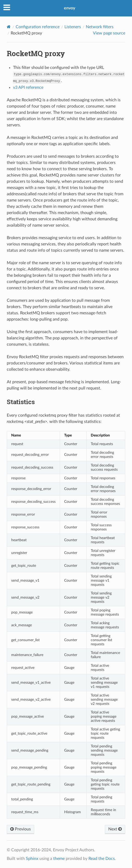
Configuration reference (38, 27)
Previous (20, 829)
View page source (109, 33)
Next (115, 829)
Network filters (100, 27)
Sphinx (32, 859)
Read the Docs (102, 859)
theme (59, 859)
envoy (70, 8)
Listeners (73, 27)
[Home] (9, 27)
